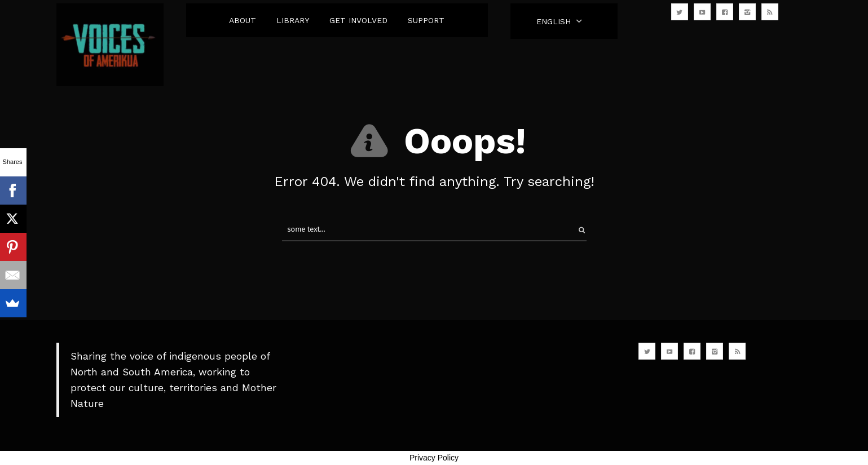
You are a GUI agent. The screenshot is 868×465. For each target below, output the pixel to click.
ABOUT (243, 20)
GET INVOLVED (358, 20)
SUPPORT (426, 20)
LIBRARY (293, 20)
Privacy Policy (434, 458)
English (554, 21)
